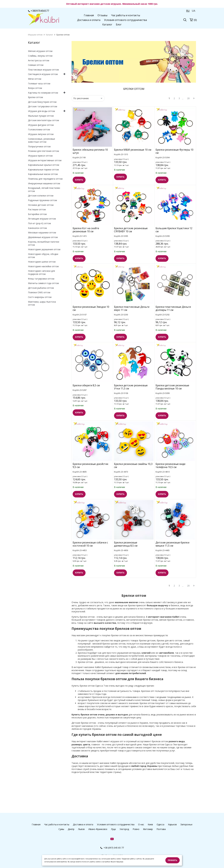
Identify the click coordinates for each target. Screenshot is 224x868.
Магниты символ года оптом (43, 283)
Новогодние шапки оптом (42, 262)
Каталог (107, 24)
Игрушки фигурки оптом (41, 125)
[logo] (44, 19)
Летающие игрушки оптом (42, 219)
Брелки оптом (35, 97)
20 (188, 98)
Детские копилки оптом (41, 196)
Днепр (71, 829)
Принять (173, 860)
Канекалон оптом (37, 228)
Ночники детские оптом (41, 205)
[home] (35, 35)
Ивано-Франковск (98, 829)
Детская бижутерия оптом (42, 102)
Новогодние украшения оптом (44, 249)
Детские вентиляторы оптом (43, 120)
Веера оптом (35, 88)
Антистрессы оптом (39, 60)
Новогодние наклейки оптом (43, 266)
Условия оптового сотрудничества (125, 20)
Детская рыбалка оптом (41, 288)
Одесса (160, 824)
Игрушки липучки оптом (41, 134)
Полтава (161, 829)
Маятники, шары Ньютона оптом (42, 303)
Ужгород (124, 829)
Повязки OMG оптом (39, 292)
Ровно (136, 829)
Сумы (61, 829)
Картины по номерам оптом (43, 93)
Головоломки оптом (39, 129)
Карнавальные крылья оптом (44, 165)
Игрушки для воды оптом (41, 111)
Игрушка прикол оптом (40, 156)
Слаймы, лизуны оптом (40, 56)
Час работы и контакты (126, 15)
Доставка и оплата (89, 20)
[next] (194, 98)
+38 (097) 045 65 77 (112, 848)
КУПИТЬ (79, 180)
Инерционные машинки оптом (44, 183)
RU (188, 11)
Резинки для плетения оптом (43, 151)
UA (194, 11)
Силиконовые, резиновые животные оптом (42, 140)
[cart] (191, 20)
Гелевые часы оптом (39, 83)
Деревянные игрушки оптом (43, 237)
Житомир (148, 829)
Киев (150, 824)
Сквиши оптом (36, 65)
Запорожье (186, 824)
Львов (81, 829)
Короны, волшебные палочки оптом (44, 243)
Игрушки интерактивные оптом (45, 160)
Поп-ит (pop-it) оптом (39, 223)
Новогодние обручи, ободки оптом (43, 256)
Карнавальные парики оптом (43, 170)
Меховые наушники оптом (42, 233)
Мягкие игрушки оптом (40, 51)
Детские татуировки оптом (43, 106)
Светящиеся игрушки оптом (43, 74)
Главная (89, 15)
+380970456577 (38, 11)
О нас (141, 824)
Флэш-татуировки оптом (41, 279)
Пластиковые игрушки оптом (43, 70)
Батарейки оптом (37, 214)
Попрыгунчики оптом (39, 146)
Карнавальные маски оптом (43, 174)
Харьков (172, 824)
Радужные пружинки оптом (42, 200)
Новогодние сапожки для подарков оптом (41, 272)
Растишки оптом (37, 209)
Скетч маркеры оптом (40, 297)
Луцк (113, 829)
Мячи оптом (35, 79)
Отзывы (102, 15)
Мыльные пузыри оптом (41, 116)
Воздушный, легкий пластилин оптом (44, 189)
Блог (119, 24)
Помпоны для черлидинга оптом (45, 179)
